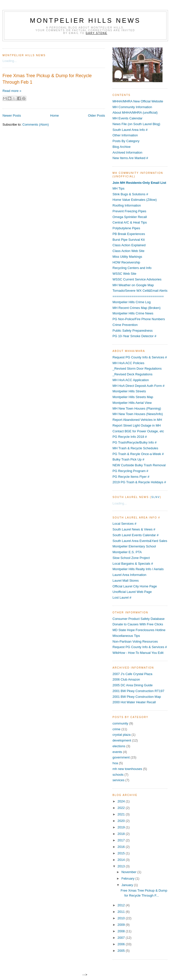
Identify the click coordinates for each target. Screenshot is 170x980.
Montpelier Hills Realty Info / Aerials (138, 569)
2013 (122, 866)
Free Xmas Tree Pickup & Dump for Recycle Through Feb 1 (47, 79)
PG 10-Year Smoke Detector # (134, 336)
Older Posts (96, 116)
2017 (122, 840)
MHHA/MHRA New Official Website (138, 101)
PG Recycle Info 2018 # (130, 437)
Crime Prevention (125, 325)
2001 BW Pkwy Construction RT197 (138, 691)
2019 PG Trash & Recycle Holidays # (139, 482)
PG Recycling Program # (130, 471)
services (118, 780)
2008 (122, 931)
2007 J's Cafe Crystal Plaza (132, 674)
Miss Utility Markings (127, 257)
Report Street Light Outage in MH (137, 425)
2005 (122, 951)
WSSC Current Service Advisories (137, 279)
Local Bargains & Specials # (133, 564)
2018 (122, 834)
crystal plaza (121, 735)
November (129, 872)
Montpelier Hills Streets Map (133, 397)
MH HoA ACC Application (131, 380)
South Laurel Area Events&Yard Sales (140, 541)
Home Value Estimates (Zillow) (135, 200)
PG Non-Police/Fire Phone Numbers (139, 319)
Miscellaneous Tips (126, 636)
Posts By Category (126, 141)
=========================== (138, 296)
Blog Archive (121, 147)
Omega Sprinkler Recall (130, 217)
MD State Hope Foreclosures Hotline (139, 630)
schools (118, 775)
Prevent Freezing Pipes (129, 211)
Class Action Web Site (128, 251)
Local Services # (124, 524)
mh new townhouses (127, 769)
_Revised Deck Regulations (132, 374)
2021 (122, 814)
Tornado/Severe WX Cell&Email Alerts (140, 291)
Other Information (125, 135)
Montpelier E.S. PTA (127, 552)
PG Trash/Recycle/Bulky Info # (134, 442)
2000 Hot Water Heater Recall (134, 702)
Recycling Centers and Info (132, 268)
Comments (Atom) (36, 124)
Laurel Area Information (129, 575)
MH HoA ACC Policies (128, 363)
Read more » (12, 91)
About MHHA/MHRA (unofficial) (135, 113)
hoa (115, 763)
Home (55, 116)
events (117, 752)
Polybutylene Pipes (126, 228)
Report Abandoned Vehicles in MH (137, 420)
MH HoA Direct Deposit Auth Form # (138, 386)
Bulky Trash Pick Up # (128, 459)
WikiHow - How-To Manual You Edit (138, 653)
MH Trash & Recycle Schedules (135, 448)
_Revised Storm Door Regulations (137, 368)
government (121, 757)
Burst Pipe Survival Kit (129, 240)
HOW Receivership (126, 262)
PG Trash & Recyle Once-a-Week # (138, 454)
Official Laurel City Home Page (135, 586)
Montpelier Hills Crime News (133, 313)
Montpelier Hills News (85, 20)
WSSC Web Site (124, 274)
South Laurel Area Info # (130, 130)
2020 (122, 821)
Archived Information (127, 152)
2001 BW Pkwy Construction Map (137, 697)
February (128, 878)
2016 (122, 847)
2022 (122, 808)
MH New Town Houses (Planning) (137, 408)
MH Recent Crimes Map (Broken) (136, 308)
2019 (122, 827)
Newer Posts (12, 116)
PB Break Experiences (129, 234)
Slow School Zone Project (131, 558)
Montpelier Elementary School (134, 546)
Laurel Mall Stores (126, 581)
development (122, 740)
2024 (122, 801)
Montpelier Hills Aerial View (132, 403)
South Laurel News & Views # (134, 529)
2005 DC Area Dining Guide (132, 685)
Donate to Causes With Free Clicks (138, 624)
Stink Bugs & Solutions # (130, 194)
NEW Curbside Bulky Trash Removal (139, 465)
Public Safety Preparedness (132, 331)
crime (116, 729)
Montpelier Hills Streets (129, 391)
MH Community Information (132, 107)
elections (119, 746)
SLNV (156, 497)
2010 (122, 918)
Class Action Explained (129, 245)
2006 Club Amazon (126, 679)
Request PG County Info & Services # (140, 357)
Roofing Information (127, 205)
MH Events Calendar (127, 118)
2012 (122, 905)
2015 (122, 853)
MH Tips (118, 188)
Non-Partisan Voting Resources (135, 641)
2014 (122, 860)
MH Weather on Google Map (133, 285)
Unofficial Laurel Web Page (132, 592)
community (120, 723)
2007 (122, 938)
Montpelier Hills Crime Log (131, 302)
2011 (122, 912)
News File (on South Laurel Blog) (136, 124)
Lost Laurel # (122, 598)
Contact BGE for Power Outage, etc (138, 431)
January (128, 885)
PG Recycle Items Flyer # (131, 477)
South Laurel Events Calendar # (135, 535)
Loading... (10, 61)
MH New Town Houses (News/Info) (138, 414)
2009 (122, 925)
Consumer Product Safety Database (138, 619)
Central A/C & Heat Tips (130, 222)
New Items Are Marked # (130, 158)
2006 (122, 944)
